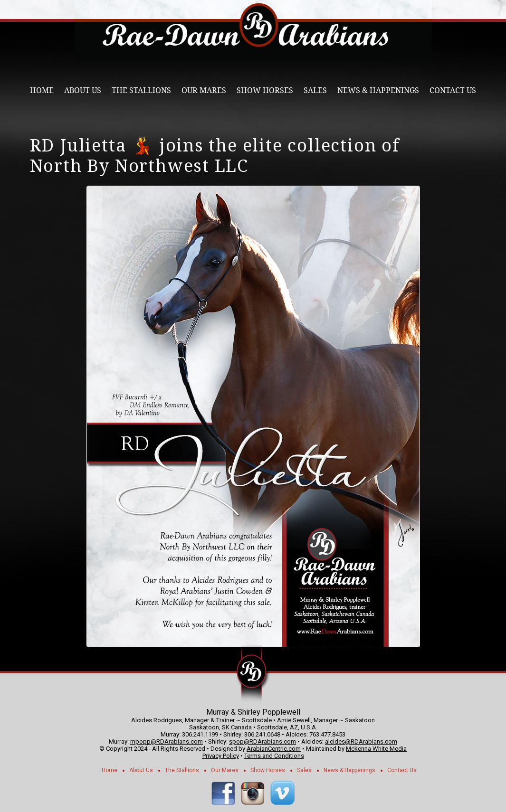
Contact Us (453, 90)
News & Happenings (378, 90)
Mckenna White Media (376, 749)
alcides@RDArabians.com (361, 741)
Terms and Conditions (274, 756)
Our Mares (204, 90)
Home (42, 90)
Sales (315, 90)
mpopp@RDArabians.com (167, 741)
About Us (83, 90)
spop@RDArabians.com (263, 741)
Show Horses (265, 90)
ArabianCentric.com (274, 749)
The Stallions (141, 90)
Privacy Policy (221, 756)
